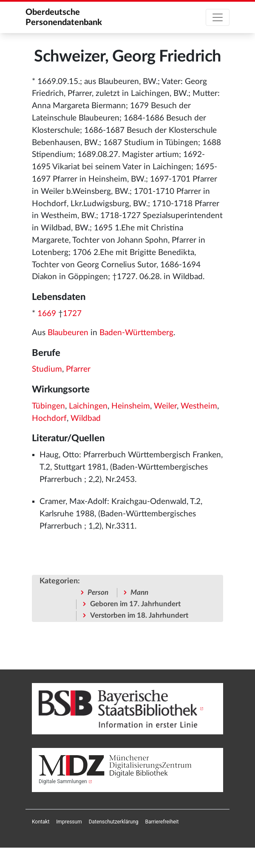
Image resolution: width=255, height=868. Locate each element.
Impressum (69, 822)
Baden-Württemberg (136, 333)
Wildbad (86, 419)
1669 (47, 314)
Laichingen (88, 406)
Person (98, 592)
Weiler (165, 406)
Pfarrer (78, 369)
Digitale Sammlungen (63, 781)
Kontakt (41, 822)
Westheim (199, 406)
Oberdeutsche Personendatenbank (64, 17)
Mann (139, 592)
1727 (72, 314)
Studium (47, 369)
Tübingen (48, 406)
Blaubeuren (68, 333)
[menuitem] (41, 822)
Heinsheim (131, 406)
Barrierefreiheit (162, 822)
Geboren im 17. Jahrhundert (135, 604)
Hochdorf (49, 419)
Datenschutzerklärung (114, 822)
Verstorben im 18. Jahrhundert (139, 615)
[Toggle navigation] (218, 17)
